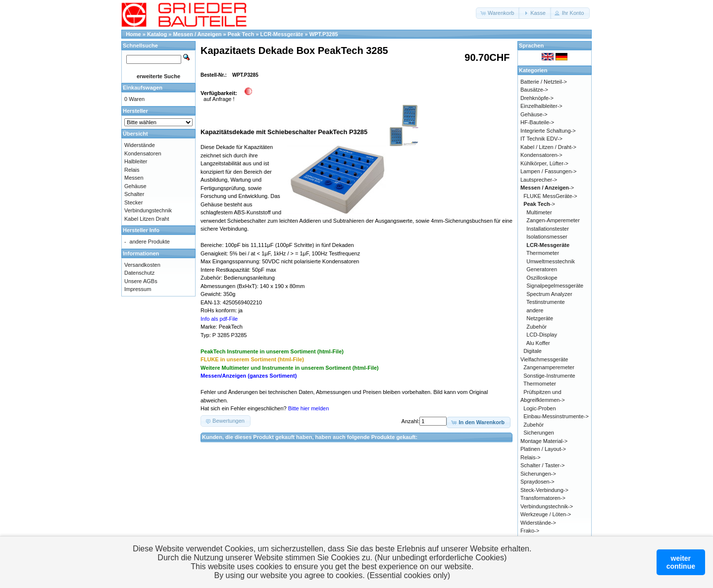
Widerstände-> (538, 523)
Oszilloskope (542, 278)
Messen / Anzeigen (198, 34)
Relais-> (531, 457)
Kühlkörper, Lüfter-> (544, 163)
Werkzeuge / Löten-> (546, 514)
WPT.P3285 (324, 34)
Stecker (133, 202)
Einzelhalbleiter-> (541, 106)
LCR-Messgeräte (282, 34)
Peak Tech (241, 34)
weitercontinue (681, 562)
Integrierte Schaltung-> (548, 131)
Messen (134, 178)
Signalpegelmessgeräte (555, 286)
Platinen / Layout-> (543, 449)
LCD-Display (542, 335)
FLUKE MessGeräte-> (550, 196)
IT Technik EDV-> (541, 139)
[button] (498, 13)
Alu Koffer (538, 343)
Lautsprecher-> (539, 180)
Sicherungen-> (538, 474)
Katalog (157, 34)
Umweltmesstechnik (551, 261)
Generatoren (542, 269)
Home (133, 34)
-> (547, 188)
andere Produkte (150, 242)
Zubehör (536, 327)
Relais (132, 170)
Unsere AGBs (141, 281)
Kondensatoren (143, 153)
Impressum (138, 289)
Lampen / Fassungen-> (548, 171)
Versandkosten (142, 265)
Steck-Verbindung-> (544, 490)
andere (535, 310)
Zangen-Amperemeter (553, 220)
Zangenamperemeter (549, 367)
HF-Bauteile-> (537, 122)
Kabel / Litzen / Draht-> (548, 147)
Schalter (134, 194)
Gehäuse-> (534, 114)
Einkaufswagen (143, 88)
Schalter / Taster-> (542, 465)
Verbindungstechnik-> (547, 506)
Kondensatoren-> (541, 155)
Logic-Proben (539, 408)
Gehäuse (135, 186)
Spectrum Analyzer (549, 294)
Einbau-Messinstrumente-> (556, 416)
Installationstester (548, 229)
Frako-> (530, 531)
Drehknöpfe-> (537, 98)
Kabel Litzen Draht (147, 219)
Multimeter (539, 212)
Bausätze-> (534, 90)
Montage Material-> (544, 441)
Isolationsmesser (547, 237)
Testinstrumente (546, 302)
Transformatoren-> (543, 498)
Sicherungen (539, 433)
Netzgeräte (540, 318)
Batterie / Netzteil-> (544, 82)
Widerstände (140, 145)
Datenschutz (139, 273)
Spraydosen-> (537, 482)
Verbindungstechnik (148, 210)
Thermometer (543, 253)
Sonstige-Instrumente (549, 376)
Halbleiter (136, 161)
